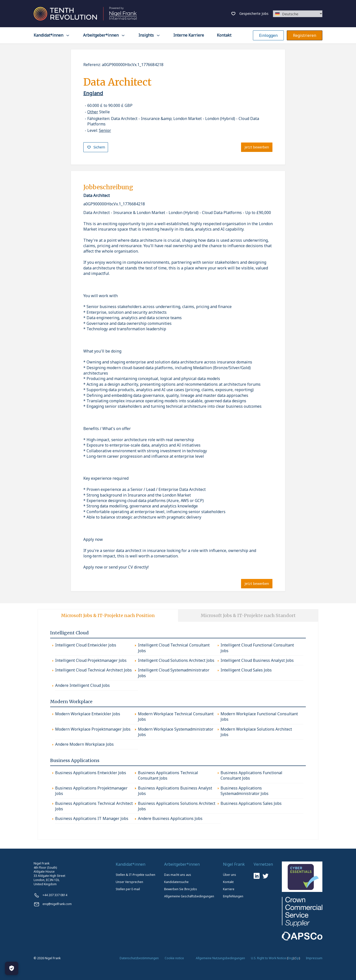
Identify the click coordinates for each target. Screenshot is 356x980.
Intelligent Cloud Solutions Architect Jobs (176, 660)
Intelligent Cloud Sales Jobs (246, 670)
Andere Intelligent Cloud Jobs (82, 685)
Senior (105, 130)
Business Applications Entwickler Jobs (91, 772)
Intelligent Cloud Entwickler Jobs (86, 645)
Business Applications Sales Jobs (251, 803)
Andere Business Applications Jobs (170, 818)
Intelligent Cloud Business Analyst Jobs (257, 660)
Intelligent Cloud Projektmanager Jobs (91, 660)
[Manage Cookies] (12, 968)
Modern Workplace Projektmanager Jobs (93, 729)
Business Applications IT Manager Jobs (92, 818)
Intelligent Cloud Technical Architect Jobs (93, 670)
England (93, 93)
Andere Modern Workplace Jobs (84, 744)
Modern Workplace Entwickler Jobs (88, 714)
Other (93, 112)
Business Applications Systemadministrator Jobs (245, 790)
